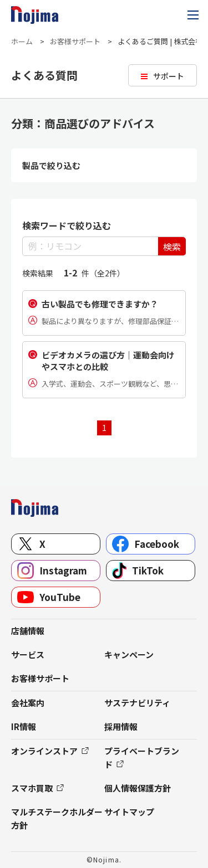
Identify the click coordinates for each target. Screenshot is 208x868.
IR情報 (24, 726)
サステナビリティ (137, 703)
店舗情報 (28, 631)
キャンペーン (129, 654)
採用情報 (121, 726)
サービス (28, 654)
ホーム (22, 41)
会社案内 (28, 703)
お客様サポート (75, 41)
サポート (169, 76)
